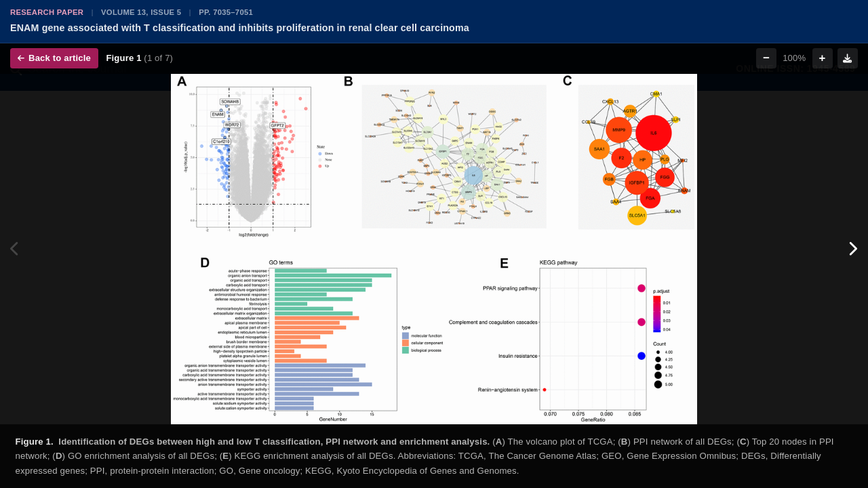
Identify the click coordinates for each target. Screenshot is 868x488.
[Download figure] (848, 58)
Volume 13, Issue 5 (141, 12)
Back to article (54, 58)
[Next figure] (853, 249)
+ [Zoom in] (823, 58)
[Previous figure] (15, 249)
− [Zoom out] (766, 58)
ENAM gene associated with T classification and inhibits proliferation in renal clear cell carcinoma (240, 28)
